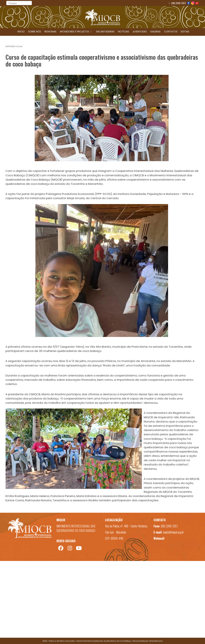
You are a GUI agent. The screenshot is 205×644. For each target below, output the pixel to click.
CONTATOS (171, 32)
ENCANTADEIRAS (105, 32)
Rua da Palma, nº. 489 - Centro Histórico (126, 526)
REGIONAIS (50, 32)
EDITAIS (185, 32)
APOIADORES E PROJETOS (76, 32)
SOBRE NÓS (35, 32)
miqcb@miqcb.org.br (173, 532)
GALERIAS (155, 32)
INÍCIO (21, 32)
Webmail (159, 538)
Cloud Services (156, 641)
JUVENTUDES (140, 32)
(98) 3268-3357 (177, 3)
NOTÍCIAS (124, 32)
